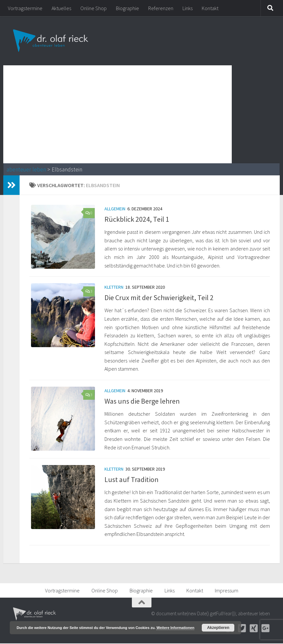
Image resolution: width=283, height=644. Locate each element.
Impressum (227, 591)
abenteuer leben (26, 169)
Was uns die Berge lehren (142, 401)
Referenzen (161, 8)
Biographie (127, 8)
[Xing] (254, 629)
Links (188, 8)
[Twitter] (242, 629)
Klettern (114, 287)
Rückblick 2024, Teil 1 (137, 219)
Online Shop (94, 8)
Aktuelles (61, 8)
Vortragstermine (25, 8)
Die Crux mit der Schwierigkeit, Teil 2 (159, 298)
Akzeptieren (218, 628)
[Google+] (265, 629)
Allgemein (115, 209)
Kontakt (210, 8)
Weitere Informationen (175, 628)
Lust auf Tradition (132, 480)
